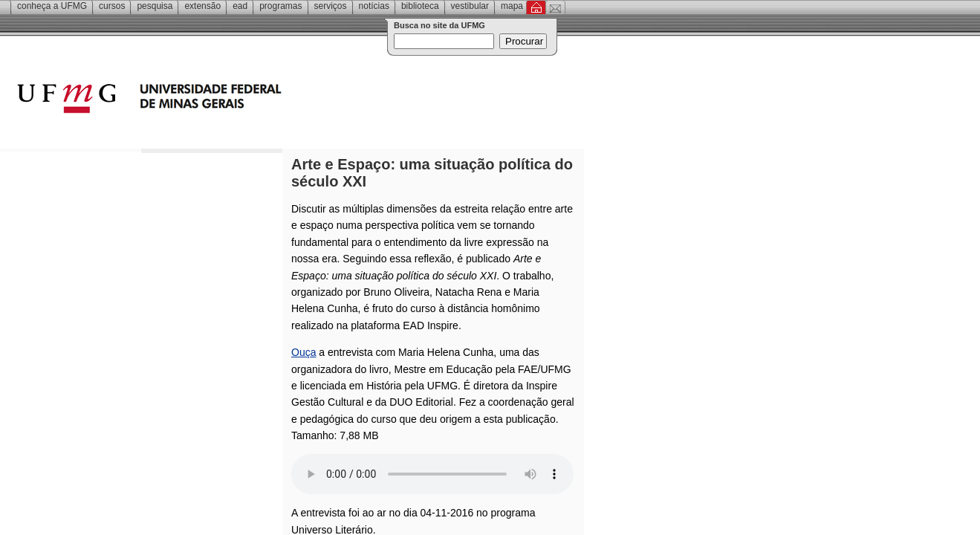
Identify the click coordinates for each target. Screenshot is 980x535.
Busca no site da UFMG (439, 25)
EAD (240, 6)
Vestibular (470, 6)
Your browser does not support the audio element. (432, 474)
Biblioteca (420, 6)
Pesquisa (155, 6)
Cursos (112, 6)
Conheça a (52, 6)
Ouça (304, 352)
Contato (555, 7)
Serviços (331, 6)
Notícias (374, 6)
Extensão (202, 6)
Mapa (512, 6)
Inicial (536, 7)
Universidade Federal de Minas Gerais (234, 100)
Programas (280, 6)
